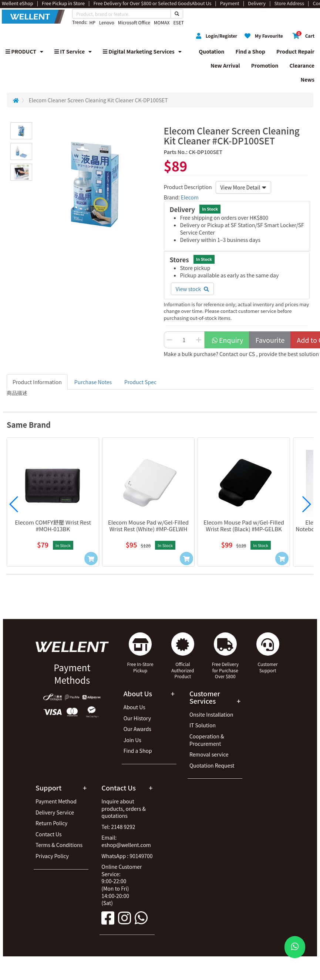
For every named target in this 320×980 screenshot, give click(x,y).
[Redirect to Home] (16, 100)
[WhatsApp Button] (295, 947)
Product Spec (140, 382)
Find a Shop (251, 51)
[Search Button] (177, 14)
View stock (193, 289)
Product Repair (295, 51)
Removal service (209, 754)
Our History (137, 718)
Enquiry (227, 340)
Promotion (265, 65)
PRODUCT (24, 51)
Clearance (302, 65)
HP (92, 22)
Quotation (211, 51)
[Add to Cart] (91, 559)
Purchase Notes (93, 382)
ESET (178, 22)
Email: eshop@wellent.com (126, 841)
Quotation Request (212, 765)
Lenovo (107, 22)
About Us (134, 707)
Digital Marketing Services (142, 51)
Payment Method (56, 801)
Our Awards (137, 729)
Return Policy (51, 823)
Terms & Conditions (59, 845)
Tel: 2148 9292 (118, 827)
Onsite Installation (211, 714)
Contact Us (49, 834)
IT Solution (203, 725)
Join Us (132, 740)
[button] (14, 504)
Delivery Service (55, 812)
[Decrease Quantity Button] (169, 340)
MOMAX (162, 22)
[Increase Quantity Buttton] (199, 340)
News (307, 79)
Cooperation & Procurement (207, 740)
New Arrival (225, 65)
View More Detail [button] (244, 187)
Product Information (37, 382)
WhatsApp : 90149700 (127, 856)
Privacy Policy (52, 856)
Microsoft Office (134, 22)
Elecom (190, 197)
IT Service (73, 51)
